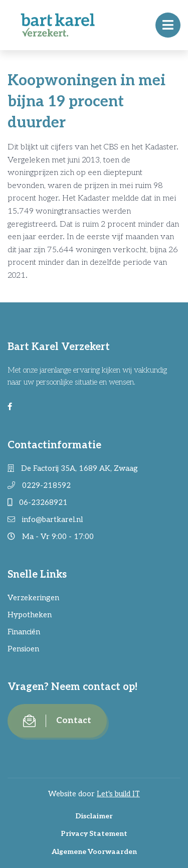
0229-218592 (39, 485)
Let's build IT (118, 794)
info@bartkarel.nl (45, 519)
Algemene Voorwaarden (94, 852)
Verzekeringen (33, 598)
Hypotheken (30, 615)
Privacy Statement (94, 834)
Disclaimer (94, 816)
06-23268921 (38, 502)
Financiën (24, 632)
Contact (57, 721)
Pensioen (23, 649)
